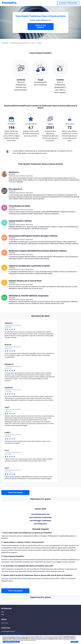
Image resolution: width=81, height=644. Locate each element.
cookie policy (42, 638)
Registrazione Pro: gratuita (40, 499)
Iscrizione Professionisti (68, 3)
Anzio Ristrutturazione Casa (40, 514)
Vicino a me (5, 623)
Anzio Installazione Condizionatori (41, 517)
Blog (3, 614)
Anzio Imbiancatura (40, 524)
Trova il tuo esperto (15, 492)
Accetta (74, 642)
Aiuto (3, 612)
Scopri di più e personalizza (11, 642)
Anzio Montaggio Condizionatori (40, 521)
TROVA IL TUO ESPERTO (40, 27)
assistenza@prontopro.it (8, 631)
